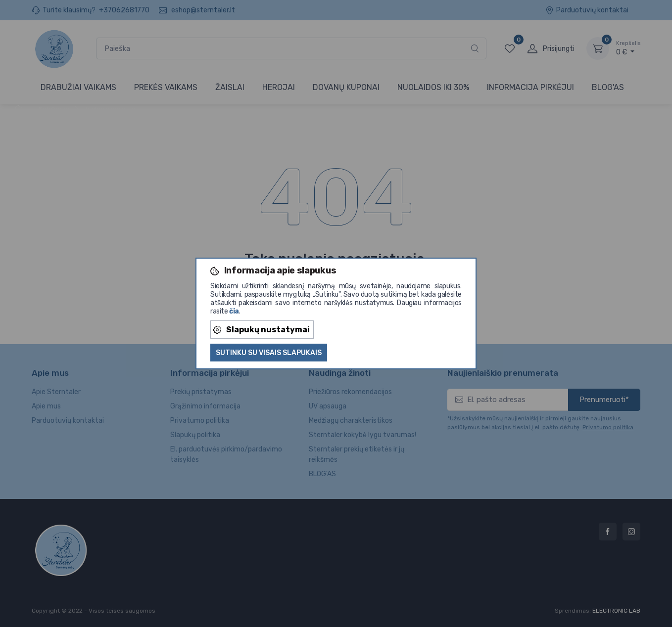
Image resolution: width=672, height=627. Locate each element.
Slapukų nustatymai (262, 330)
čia (234, 311)
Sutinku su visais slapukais (269, 353)
